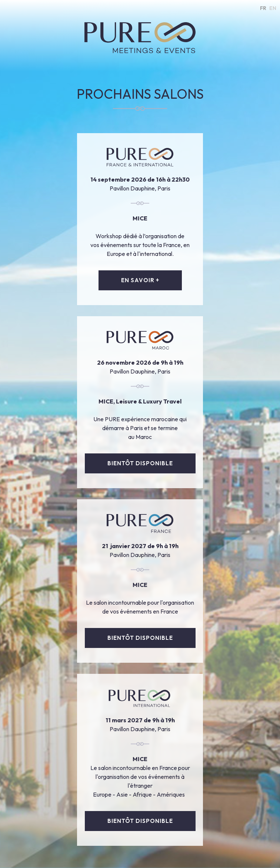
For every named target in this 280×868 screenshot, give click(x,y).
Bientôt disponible (140, 638)
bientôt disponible (140, 463)
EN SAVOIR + (140, 280)
